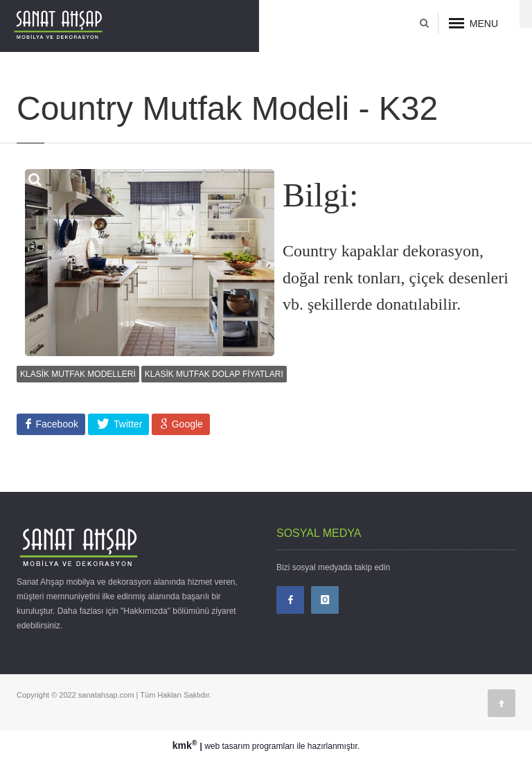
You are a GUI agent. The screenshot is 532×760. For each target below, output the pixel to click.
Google (186, 424)
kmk (186, 745)
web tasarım (227, 746)
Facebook (56, 424)
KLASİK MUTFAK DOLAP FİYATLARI (214, 374)
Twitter (126, 424)
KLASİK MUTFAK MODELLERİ (78, 374)
